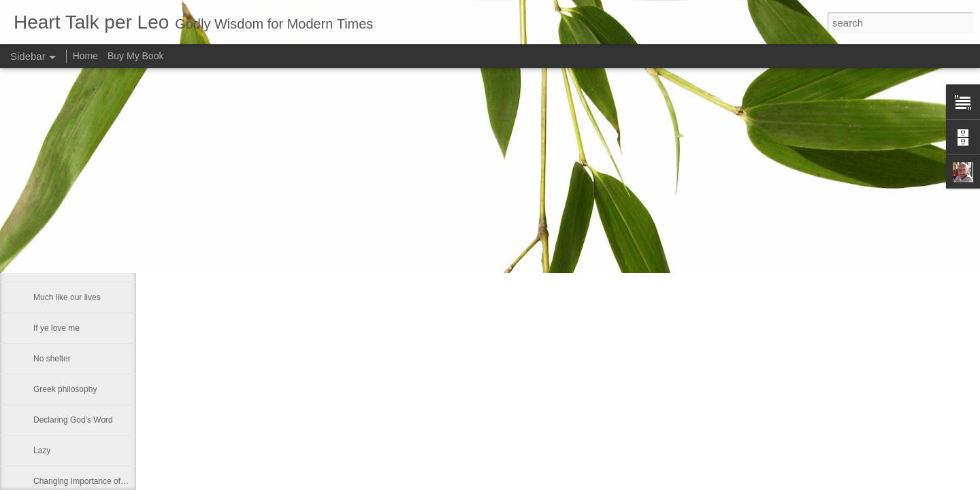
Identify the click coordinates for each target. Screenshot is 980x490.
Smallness (52, 267)
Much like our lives (67, 297)
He (38, 206)
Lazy (42, 451)
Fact (41, 236)
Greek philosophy (65, 389)
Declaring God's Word (73, 420)
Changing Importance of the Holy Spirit (103, 481)
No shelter (52, 359)
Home (85, 56)
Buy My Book (135, 56)
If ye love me (56, 328)
